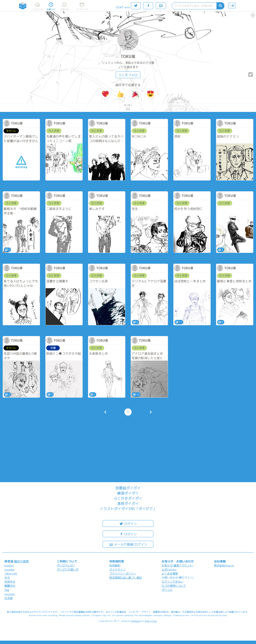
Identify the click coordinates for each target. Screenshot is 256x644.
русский (10, 594)
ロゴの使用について (174, 586)
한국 (7, 578)
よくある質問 (170, 574)
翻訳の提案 (21, 561)
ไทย (7, 590)
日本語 (9, 598)
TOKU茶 (128, 57)
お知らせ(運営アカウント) (178, 565)
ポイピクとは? (66, 565)
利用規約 (115, 565)
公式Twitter (169, 569)
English (9, 565)
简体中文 (10, 582)
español (9, 569)
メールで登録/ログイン (128, 544)
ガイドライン (117, 569)
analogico (136, 621)
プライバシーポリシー (123, 574)
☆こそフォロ (128, 75)
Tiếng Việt (11, 574)
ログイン (128, 523)
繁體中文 (10, 586)
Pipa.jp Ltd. (151, 621)
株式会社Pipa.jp (224, 565)
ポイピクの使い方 (68, 569)
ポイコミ (167, 590)
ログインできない (172, 582)
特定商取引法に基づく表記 (126, 578)
